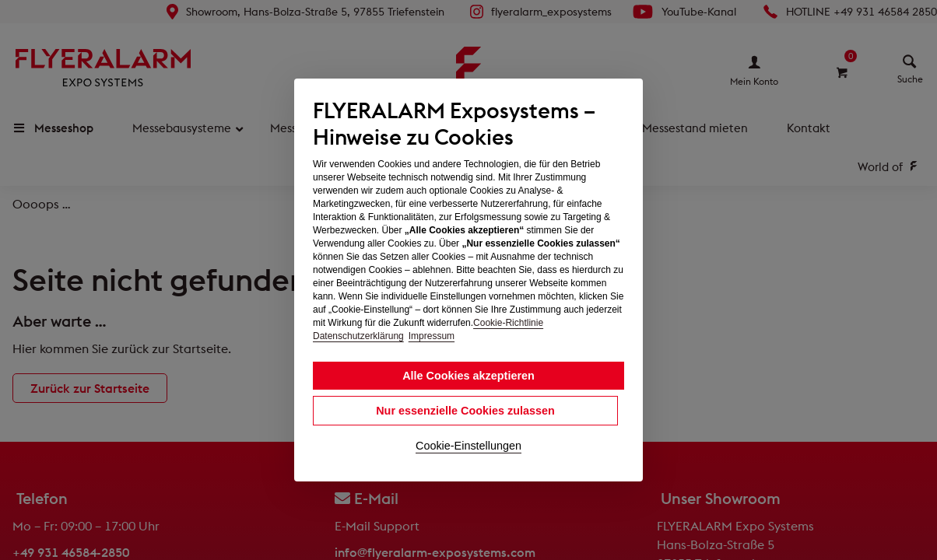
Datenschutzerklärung (358, 336)
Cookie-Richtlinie (508, 323)
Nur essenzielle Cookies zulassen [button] (465, 411)
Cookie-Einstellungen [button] (468, 446)
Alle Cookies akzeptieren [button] (468, 376)
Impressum (432, 336)
